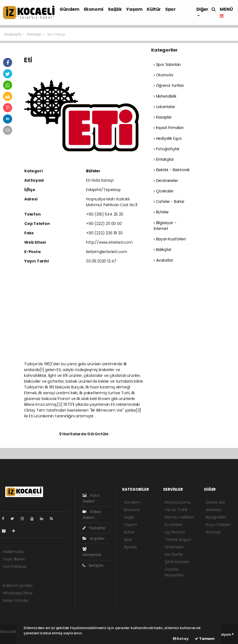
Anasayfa (13, 34)
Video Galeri (92, 515)
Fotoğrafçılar (167, 149)
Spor (170, 9)
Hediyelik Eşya (168, 139)
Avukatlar (163, 260)
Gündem (69, 9)
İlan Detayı (56, 34)
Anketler (213, 510)
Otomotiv (164, 75)
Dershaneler (166, 181)
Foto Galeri (91, 498)
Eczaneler (174, 525)
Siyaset (131, 547)
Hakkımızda (13, 552)
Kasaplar (163, 117)
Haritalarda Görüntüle (84, 434)
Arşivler (94, 538)
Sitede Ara (215, 502)
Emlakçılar (164, 159)
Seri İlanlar (174, 554)
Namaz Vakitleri (179, 517)
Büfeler (93, 171)
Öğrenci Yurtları (169, 86)
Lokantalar (164, 107)
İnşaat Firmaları (169, 128)
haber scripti (12, 637)
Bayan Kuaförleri (170, 239)
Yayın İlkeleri (14, 559)
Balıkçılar (163, 250)
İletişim (93, 565)
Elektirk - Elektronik (172, 170)
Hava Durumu (178, 502)
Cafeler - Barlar (169, 202)
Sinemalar (174, 547)
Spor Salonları (167, 65)
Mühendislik (165, 96)
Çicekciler (164, 191)
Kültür (154, 9)
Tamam (205, 639)
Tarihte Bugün (178, 540)
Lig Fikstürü (175, 532)
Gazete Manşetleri (174, 572)
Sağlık (115, 9)
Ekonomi (94, 9)
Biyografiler (216, 517)
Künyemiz (92, 552)
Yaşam (134, 9)
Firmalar (34, 34)
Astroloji (213, 532)
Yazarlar (94, 528)
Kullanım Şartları (18, 586)
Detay (181, 639)
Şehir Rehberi (177, 562)
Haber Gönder (16, 600)
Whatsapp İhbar (18, 593)
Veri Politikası (14, 567)
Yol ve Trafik (176, 510)
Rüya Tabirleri (218, 525)
